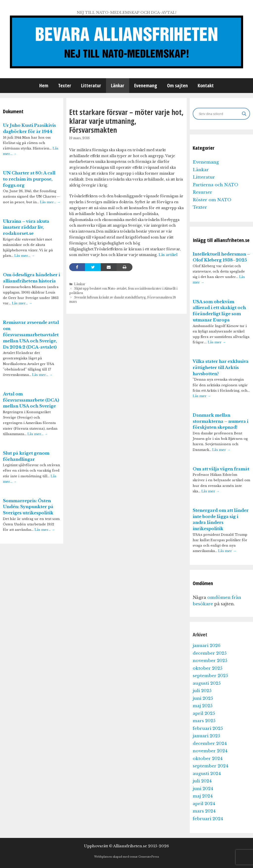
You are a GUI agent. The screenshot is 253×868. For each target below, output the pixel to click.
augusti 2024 (207, 774)
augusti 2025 (207, 683)
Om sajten (177, 85)
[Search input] (219, 114)
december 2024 (210, 744)
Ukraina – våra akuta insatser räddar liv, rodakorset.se (26, 228)
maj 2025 (203, 706)
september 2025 (210, 676)
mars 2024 (204, 811)
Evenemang (146, 85)
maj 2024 (203, 796)
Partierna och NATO (215, 185)
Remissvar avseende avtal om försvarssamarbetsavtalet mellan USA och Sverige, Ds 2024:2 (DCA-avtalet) (31, 335)
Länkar (118, 85)
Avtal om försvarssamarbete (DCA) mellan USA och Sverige (31, 400)
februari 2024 (208, 819)
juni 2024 (203, 789)
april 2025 (204, 713)
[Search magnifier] (244, 114)
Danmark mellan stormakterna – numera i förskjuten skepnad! (221, 421)
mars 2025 (204, 721)
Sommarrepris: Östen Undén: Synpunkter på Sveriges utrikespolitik (28, 507)
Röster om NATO (212, 200)
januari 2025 (206, 736)
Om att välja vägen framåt (221, 469)
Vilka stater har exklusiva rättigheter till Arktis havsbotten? (221, 368)
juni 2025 (203, 698)
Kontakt (206, 85)
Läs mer (217, 342)
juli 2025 (202, 691)
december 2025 (210, 653)
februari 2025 (208, 729)
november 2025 (210, 661)
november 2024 (210, 751)
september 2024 (211, 766)
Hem (44, 85)
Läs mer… (50, 202)
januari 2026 (207, 646)
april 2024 (204, 804)
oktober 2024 (208, 759)
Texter (65, 85)
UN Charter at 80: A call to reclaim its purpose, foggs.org (29, 179)
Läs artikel (168, 255)
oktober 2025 (208, 668)
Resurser (202, 192)
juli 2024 (202, 781)
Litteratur (91, 85)
